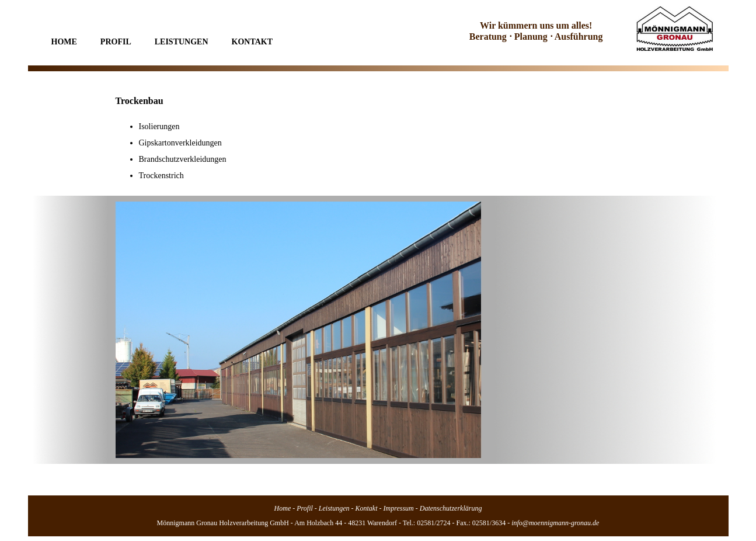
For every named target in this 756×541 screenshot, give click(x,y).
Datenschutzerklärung (451, 508)
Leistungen (182, 42)
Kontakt (252, 42)
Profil (116, 42)
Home (64, 42)
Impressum (399, 508)
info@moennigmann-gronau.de (555, 523)
